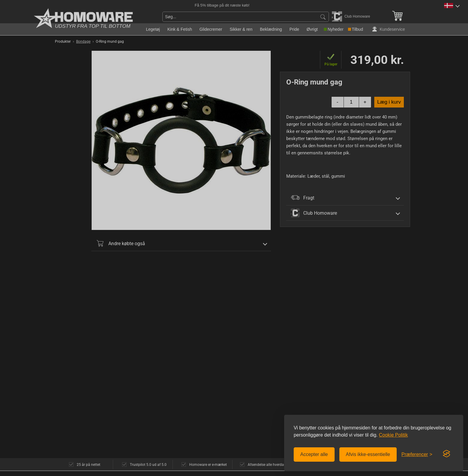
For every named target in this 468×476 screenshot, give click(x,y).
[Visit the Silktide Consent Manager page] (447, 454)
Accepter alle (314, 454)
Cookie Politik (393, 435)
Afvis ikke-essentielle (368, 454)
